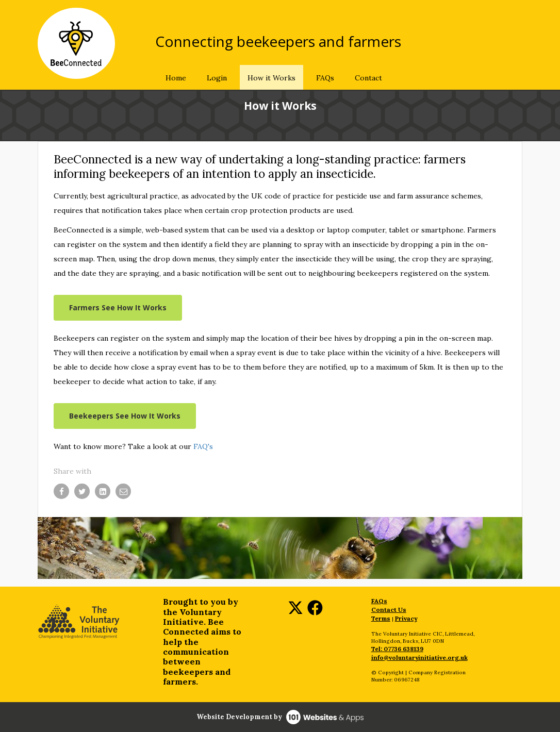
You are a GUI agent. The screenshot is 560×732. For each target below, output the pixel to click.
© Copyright (388, 672)
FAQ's (203, 446)
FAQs (325, 78)
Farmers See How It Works (118, 307)
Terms (381, 618)
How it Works (271, 78)
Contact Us (389, 610)
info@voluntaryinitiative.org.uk (419, 658)
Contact (368, 78)
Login (217, 78)
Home (176, 78)
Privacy (406, 618)
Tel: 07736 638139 (397, 649)
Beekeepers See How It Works (125, 416)
